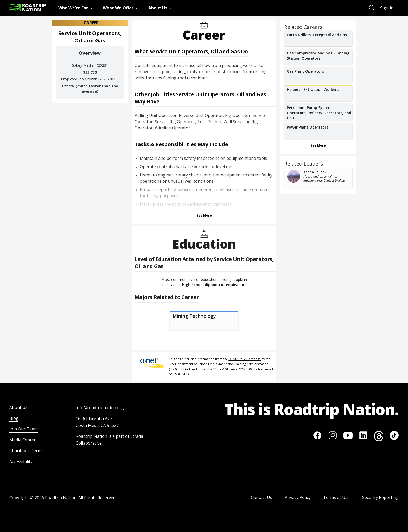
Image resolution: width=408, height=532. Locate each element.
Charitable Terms (26, 451)
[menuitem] (76, 8)
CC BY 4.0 (220, 369)
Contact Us (262, 497)
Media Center (23, 440)
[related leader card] (318, 178)
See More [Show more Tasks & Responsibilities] (204, 215)
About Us (18, 407)
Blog (14, 418)
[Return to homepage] (28, 8)
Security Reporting (380, 497)
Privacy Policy (298, 497)
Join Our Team (24, 429)
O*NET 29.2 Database (245, 359)
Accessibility (21, 461)
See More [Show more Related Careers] (318, 145)
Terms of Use (336, 497)
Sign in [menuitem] (387, 8)
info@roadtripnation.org (100, 408)
